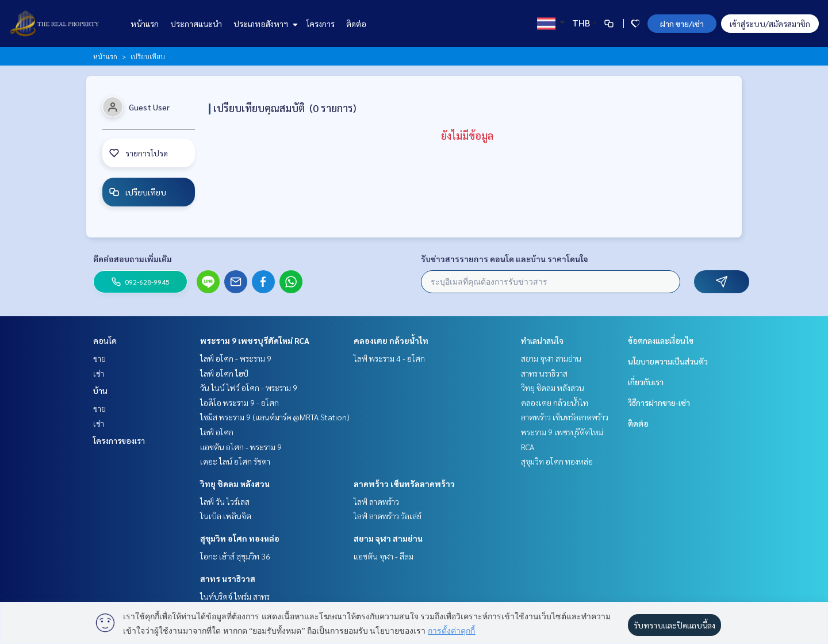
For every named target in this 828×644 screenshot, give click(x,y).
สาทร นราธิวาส (228, 578)
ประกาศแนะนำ (196, 24)
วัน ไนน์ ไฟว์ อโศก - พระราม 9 (249, 388)
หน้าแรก (145, 24)
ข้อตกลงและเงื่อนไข (661, 340)
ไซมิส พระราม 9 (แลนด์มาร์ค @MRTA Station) (275, 417)
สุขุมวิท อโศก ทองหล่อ (240, 538)
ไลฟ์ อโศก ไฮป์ (224, 373)
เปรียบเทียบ (137, 192)
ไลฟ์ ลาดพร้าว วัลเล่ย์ (388, 516)
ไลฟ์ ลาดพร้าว (376, 501)
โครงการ (321, 24)
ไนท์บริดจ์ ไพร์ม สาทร (235, 596)
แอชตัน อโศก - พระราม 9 (241, 447)
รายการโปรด (138, 153)
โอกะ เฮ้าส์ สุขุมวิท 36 (235, 556)
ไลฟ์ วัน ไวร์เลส (225, 501)
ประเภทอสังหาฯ (264, 24)
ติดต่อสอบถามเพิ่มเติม (133, 259)
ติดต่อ (356, 24)
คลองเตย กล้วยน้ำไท (391, 340)
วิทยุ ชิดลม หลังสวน (235, 484)
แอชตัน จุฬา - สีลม (384, 556)
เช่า (99, 373)
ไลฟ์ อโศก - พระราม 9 (236, 358)
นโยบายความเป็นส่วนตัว (668, 361)
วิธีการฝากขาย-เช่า (659, 402)
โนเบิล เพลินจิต (226, 516)
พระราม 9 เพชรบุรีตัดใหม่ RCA (255, 340)
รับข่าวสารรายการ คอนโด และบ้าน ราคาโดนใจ (505, 259)
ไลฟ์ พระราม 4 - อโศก (389, 358)
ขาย (99, 358)
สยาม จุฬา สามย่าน (388, 538)
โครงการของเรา (119, 440)
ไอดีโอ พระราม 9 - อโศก (239, 402)
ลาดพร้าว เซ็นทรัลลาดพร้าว (404, 484)
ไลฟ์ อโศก (217, 432)
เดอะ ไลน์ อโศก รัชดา (235, 461)
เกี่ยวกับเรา (646, 382)
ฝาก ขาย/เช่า (682, 24)
